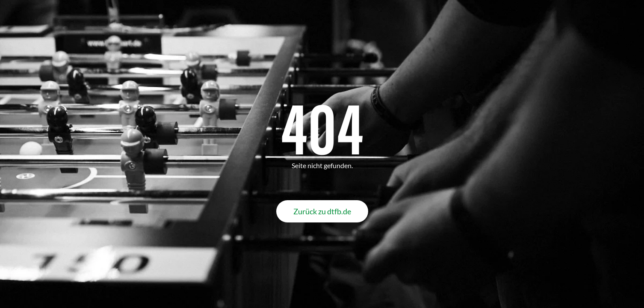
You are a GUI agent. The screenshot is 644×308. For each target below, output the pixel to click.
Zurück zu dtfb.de (322, 211)
